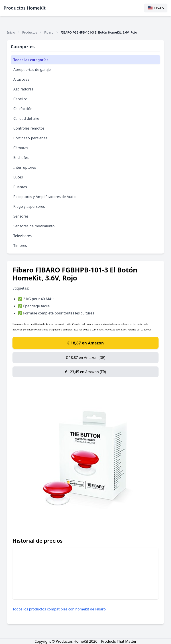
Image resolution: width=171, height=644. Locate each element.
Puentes (20, 187)
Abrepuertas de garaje (32, 70)
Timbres (20, 246)
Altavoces (21, 79)
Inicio (11, 32)
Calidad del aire (26, 118)
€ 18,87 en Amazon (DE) (85, 358)
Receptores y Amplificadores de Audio (45, 197)
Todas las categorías (31, 60)
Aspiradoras (23, 89)
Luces (18, 177)
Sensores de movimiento (34, 226)
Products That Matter (119, 641)
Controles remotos (29, 128)
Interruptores (25, 167)
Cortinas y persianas (30, 138)
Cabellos (20, 99)
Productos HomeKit (25, 8)
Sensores (21, 216)
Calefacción (23, 109)
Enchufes (21, 158)
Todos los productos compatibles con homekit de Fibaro (59, 609)
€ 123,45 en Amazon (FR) (85, 372)
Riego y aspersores (29, 206)
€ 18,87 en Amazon (85, 343)
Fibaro (49, 32)
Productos (30, 32)
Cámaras (21, 148)
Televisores (22, 236)
